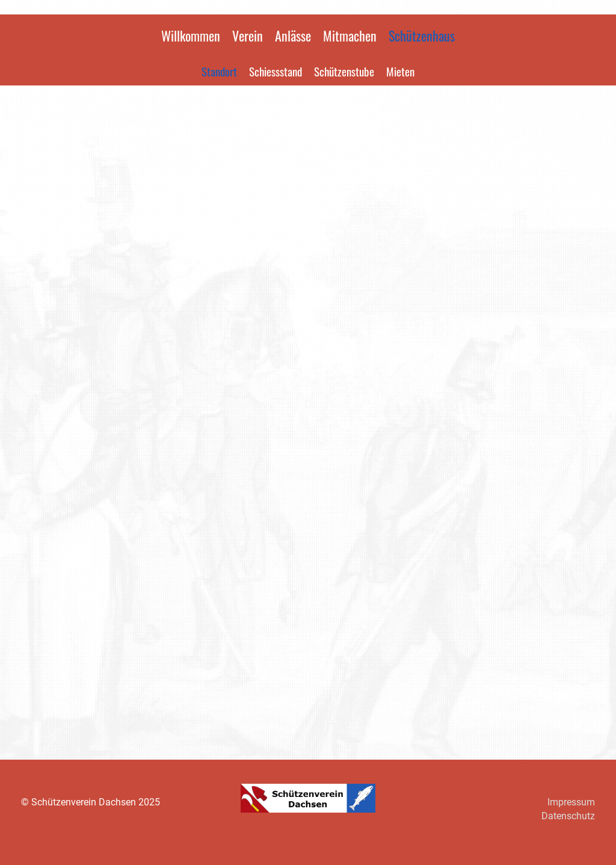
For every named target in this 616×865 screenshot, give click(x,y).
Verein (248, 36)
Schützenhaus (422, 36)
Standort (219, 71)
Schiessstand (276, 71)
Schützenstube (344, 71)
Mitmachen (350, 36)
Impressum (571, 802)
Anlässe (293, 36)
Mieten (400, 71)
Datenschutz (568, 816)
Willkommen (191, 36)
